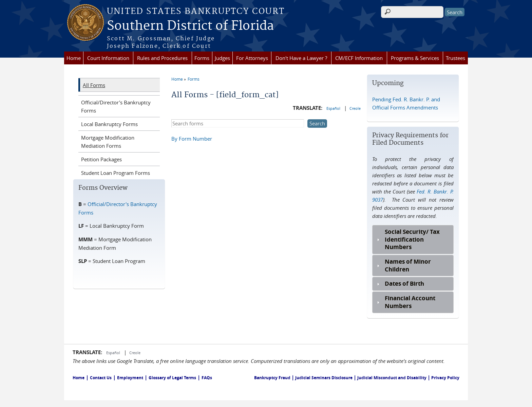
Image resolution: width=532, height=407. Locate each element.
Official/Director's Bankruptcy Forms (116, 106)
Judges (222, 58)
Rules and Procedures (162, 58)
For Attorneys (252, 58)
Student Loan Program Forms (116, 173)
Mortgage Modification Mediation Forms (108, 142)
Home (74, 58)
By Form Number (192, 139)
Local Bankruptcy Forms (109, 124)
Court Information (108, 58)
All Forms (94, 85)
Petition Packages (101, 159)
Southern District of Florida (190, 26)
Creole (355, 108)
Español (334, 108)
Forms (202, 58)
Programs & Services (415, 58)
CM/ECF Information (359, 58)
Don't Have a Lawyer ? (301, 58)
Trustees (455, 58)
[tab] (413, 240)
